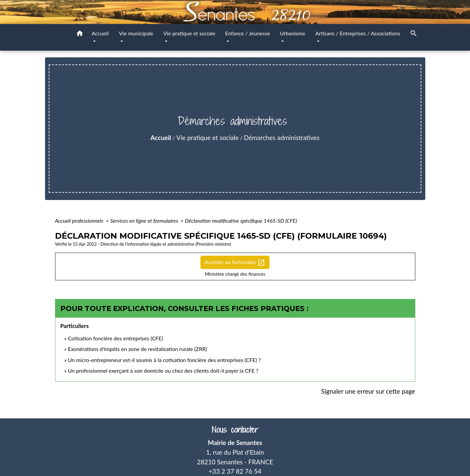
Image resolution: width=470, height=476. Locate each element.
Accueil (161, 137)
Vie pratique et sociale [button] (189, 33)
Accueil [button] (100, 33)
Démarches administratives (282, 137)
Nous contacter (235, 430)
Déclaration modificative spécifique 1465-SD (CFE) (241, 220)
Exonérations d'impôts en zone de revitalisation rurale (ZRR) (137, 349)
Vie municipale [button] (136, 33)
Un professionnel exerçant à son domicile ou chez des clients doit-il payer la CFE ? (163, 370)
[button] (80, 34)
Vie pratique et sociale (208, 137)
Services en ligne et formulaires (145, 220)
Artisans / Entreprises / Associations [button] (358, 33)
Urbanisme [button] (293, 33)
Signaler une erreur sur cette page (368, 391)
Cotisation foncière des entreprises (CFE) (115, 338)
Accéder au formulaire (235, 263)
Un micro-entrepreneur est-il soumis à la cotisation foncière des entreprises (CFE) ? (164, 360)
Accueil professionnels (80, 220)
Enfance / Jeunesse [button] (248, 33)
